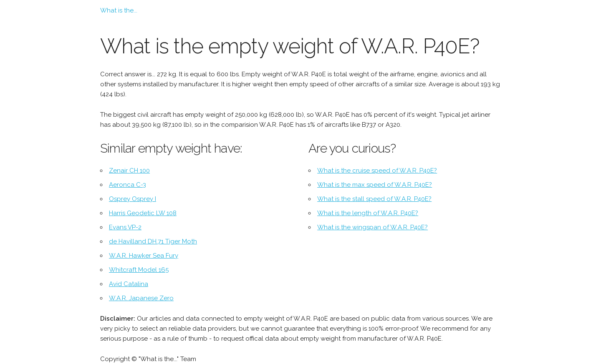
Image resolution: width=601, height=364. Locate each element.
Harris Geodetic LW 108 (143, 213)
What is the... (119, 10)
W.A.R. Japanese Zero (141, 298)
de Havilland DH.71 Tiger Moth (153, 241)
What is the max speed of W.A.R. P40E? (375, 185)
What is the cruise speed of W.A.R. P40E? (377, 171)
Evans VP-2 (125, 227)
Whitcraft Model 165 (139, 270)
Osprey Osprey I (133, 199)
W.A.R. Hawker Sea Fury (144, 256)
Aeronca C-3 (128, 185)
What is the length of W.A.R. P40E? (368, 213)
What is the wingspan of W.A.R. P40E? (372, 227)
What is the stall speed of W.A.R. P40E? (374, 199)
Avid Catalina (129, 284)
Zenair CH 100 (129, 171)
